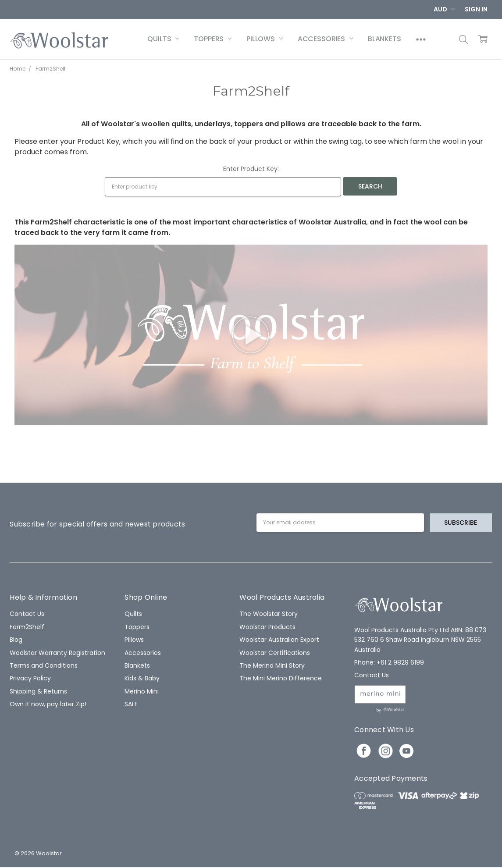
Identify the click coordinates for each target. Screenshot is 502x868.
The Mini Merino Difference (281, 678)
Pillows (265, 39)
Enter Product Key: (251, 169)
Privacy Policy (30, 678)
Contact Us (27, 614)
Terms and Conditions (44, 665)
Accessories (325, 39)
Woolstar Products (267, 627)
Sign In (476, 9)
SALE (131, 704)
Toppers (213, 39)
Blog (16, 640)
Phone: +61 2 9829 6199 (389, 662)
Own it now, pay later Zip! (48, 704)
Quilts (163, 39)
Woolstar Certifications (275, 653)
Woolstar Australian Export (279, 640)
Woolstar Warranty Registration (57, 653)
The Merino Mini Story (272, 665)
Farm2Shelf (27, 627)
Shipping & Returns (38, 691)
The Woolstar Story (269, 614)
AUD (444, 9)
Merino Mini (142, 691)
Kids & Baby (142, 678)
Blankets (385, 39)
